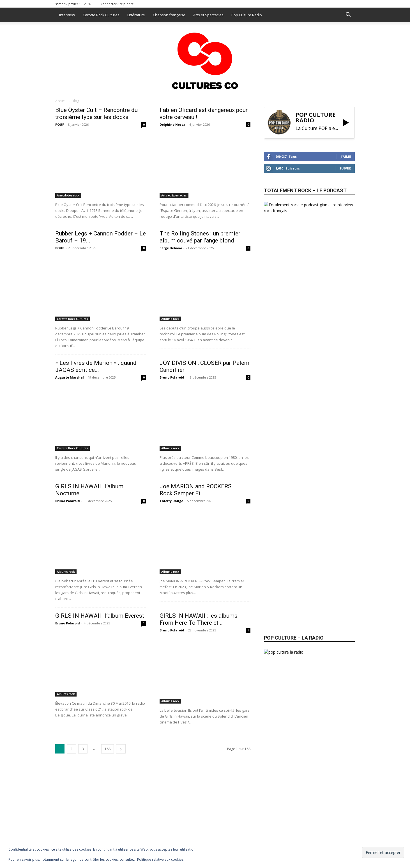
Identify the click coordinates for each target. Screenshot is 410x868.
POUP (60, 124)
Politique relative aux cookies (160, 859)
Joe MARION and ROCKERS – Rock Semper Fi (198, 490)
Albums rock (170, 319)
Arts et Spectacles (208, 15)
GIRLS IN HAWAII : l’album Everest (100, 616)
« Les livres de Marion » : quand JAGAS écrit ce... (96, 366)
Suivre (345, 168)
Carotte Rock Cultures (101, 15)
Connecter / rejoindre (117, 4)
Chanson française (169, 15)
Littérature (136, 15)
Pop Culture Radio (247, 15)
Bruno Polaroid (172, 377)
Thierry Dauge (171, 501)
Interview (67, 15)
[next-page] (121, 749)
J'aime (346, 156)
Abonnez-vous (286, 396)
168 (108, 749)
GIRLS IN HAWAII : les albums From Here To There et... (199, 619)
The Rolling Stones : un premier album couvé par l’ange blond (200, 237)
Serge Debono (171, 248)
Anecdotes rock (68, 195)
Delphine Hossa (172, 124)
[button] (348, 15)
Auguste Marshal (70, 377)
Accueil (61, 101)
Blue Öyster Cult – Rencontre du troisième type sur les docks (96, 114)
